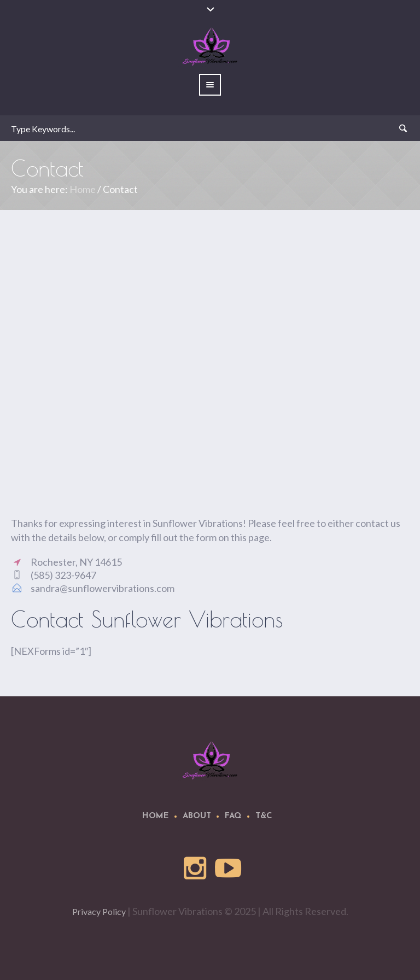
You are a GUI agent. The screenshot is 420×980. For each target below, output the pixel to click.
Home (83, 189)
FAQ (233, 816)
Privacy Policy (99, 911)
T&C (264, 816)
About (197, 816)
